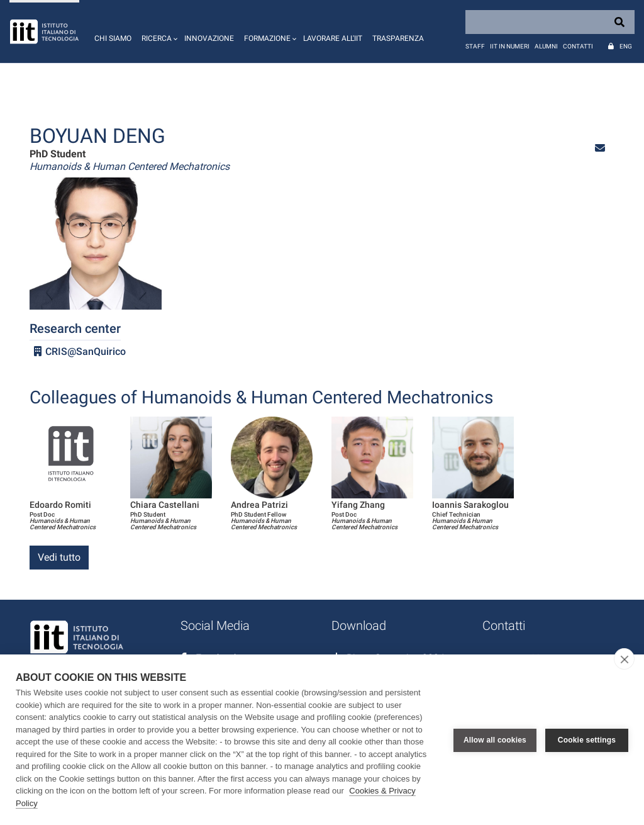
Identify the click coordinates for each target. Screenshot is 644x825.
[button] (158, 31)
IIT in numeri (510, 46)
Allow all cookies (495, 740)
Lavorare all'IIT (333, 38)
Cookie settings (587, 740)
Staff (475, 46)
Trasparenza (398, 38)
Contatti (578, 46)
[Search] (550, 22)
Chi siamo (113, 38)
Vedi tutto (59, 557)
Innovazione (209, 38)
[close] (624, 659)
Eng (626, 46)
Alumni (546, 46)
